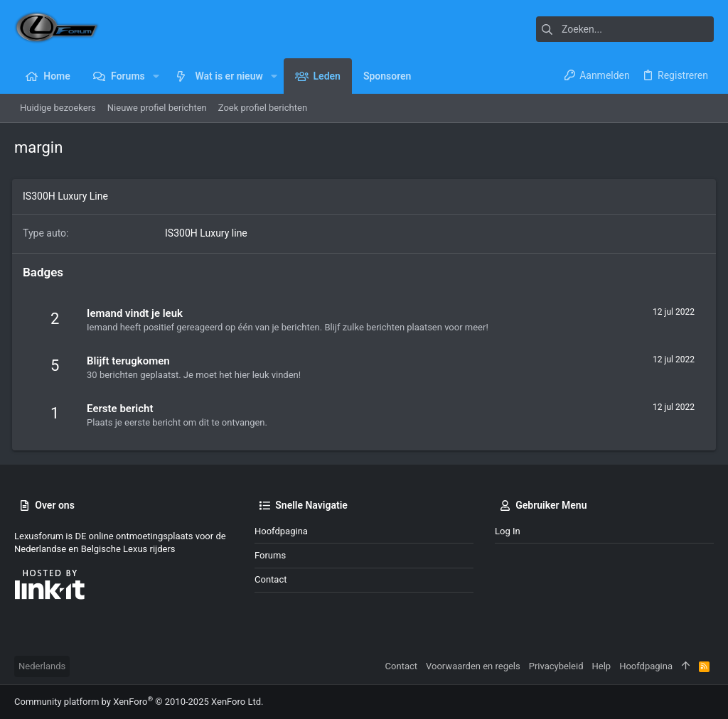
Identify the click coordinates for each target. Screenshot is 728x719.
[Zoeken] (625, 29)
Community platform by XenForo (139, 702)
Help (602, 666)
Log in (508, 531)
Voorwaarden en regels (473, 666)
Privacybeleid (556, 666)
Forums (270, 555)
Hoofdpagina (281, 531)
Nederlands (42, 666)
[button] (156, 76)
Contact (271, 579)
